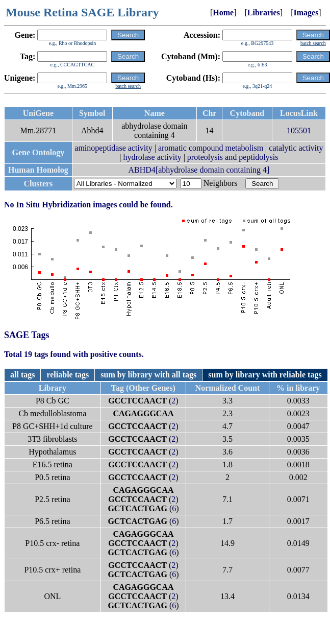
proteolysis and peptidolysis (233, 157)
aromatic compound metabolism (211, 148)
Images (306, 13)
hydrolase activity (152, 157)
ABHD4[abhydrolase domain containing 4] (199, 170)
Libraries (264, 13)
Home (223, 13)
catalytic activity (296, 148)
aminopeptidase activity (113, 148)
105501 (299, 130)
